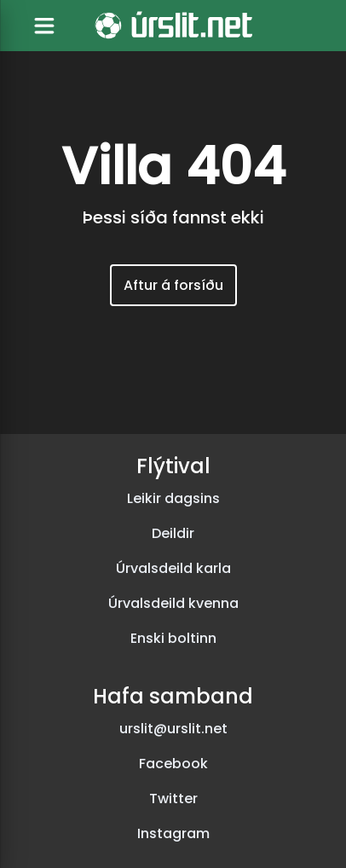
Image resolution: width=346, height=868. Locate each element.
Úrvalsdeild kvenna (173, 603)
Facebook (173, 764)
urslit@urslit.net (173, 729)
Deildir (173, 533)
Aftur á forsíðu (173, 285)
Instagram (173, 833)
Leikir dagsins (173, 498)
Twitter (173, 799)
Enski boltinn (173, 638)
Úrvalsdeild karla (173, 568)
